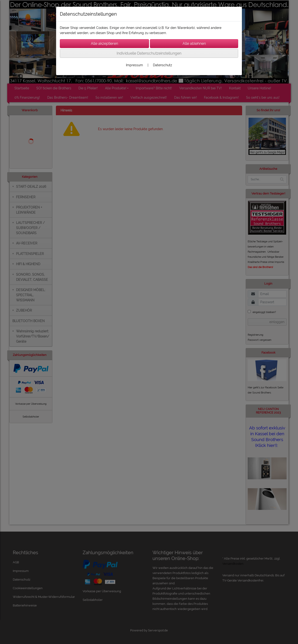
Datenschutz (163, 65)
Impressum (134, 65)
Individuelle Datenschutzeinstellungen (149, 53)
